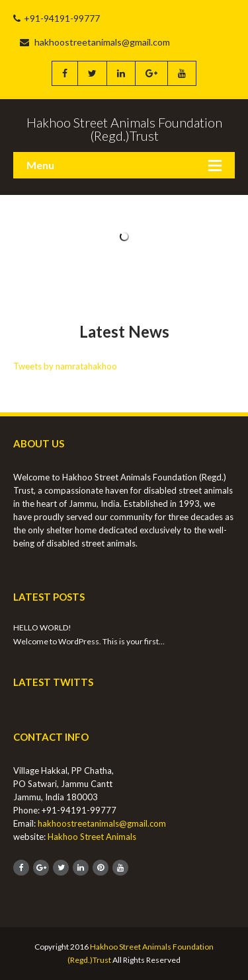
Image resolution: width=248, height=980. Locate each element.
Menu (40, 165)
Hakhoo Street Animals (92, 837)
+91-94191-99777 (57, 18)
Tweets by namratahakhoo (65, 366)
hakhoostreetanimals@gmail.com (95, 42)
